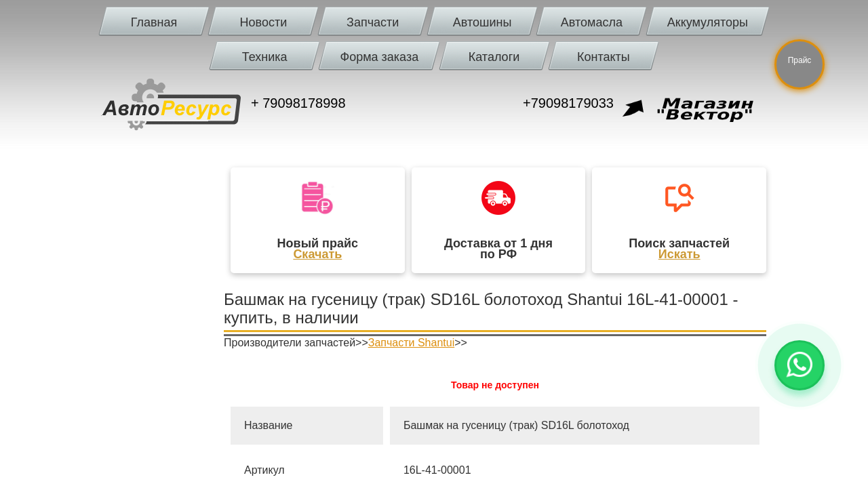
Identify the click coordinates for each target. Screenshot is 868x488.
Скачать (317, 254)
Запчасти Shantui (411, 343)
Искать (679, 254)
